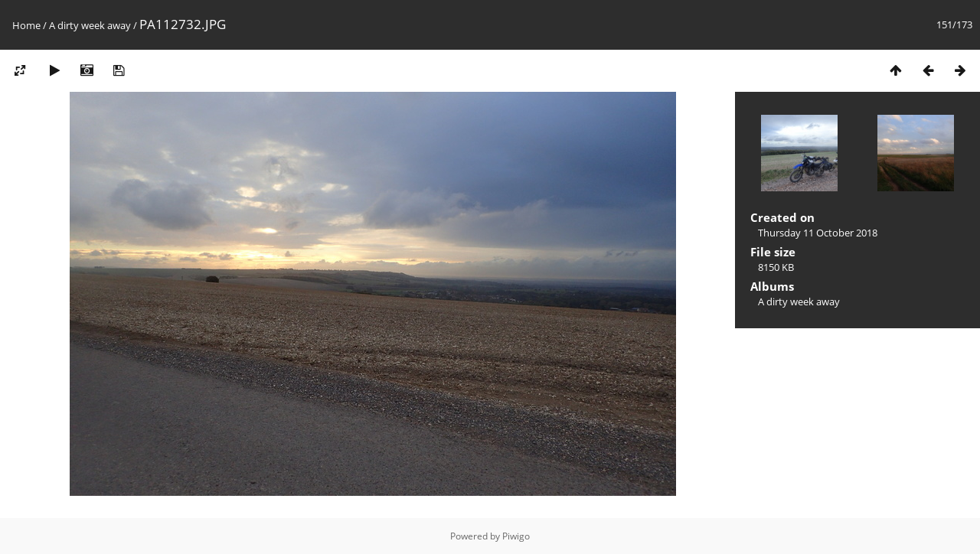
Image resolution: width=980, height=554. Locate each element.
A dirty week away (90, 25)
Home (26, 25)
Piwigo (516, 536)
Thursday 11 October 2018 (818, 233)
